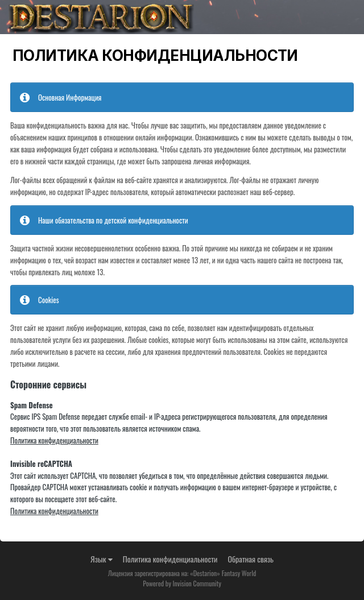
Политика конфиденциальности (54, 440)
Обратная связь (251, 559)
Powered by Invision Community (182, 583)
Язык (102, 559)
